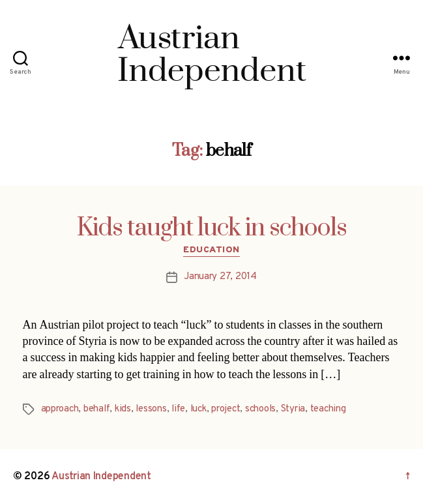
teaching (328, 409)
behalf (96, 409)
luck (198, 409)
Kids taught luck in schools (212, 228)
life (178, 409)
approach (60, 409)
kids (123, 409)
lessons (151, 409)
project (226, 409)
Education (211, 250)
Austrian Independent (101, 477)
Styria (293, 409)
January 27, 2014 (220, 277)
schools (260, 409)
